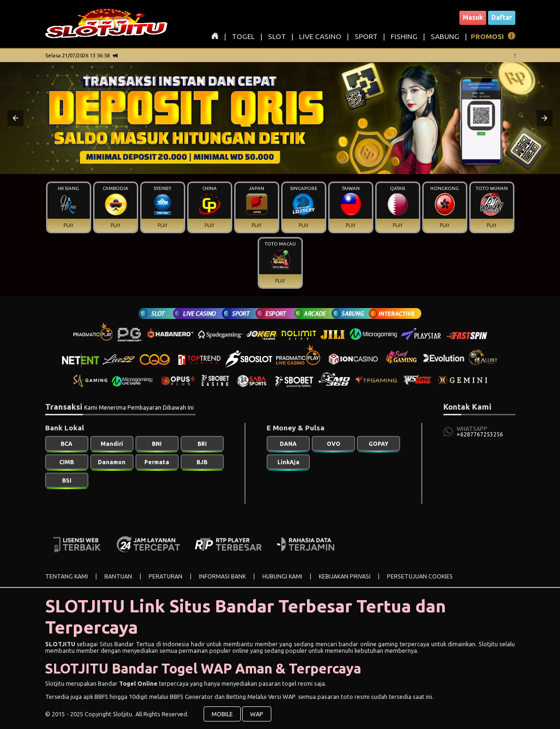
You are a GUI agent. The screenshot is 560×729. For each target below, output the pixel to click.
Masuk (473, 17)
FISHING (404, 36)
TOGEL (243, 36)
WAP (257, 714)
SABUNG (445, 36)
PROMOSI (487, 36)
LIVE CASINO (320, 36)
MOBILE (222, 714)
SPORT (366, 36)
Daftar (502, 17)
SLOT (277, 36)
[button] (16, 118)
